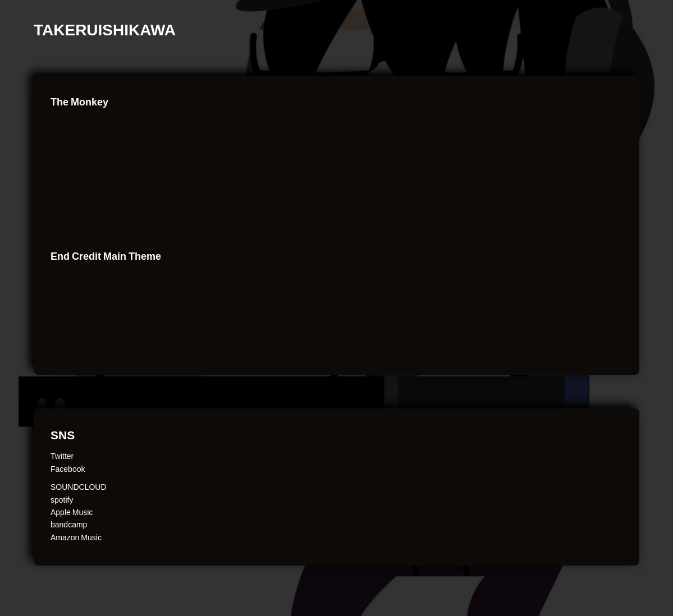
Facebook (68, 468)
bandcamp (69, 524)
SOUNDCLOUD (79, 486)
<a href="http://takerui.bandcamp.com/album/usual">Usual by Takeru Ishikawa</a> (135, 215)
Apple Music (72, 512)
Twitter (62, 456)
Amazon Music (76, 537)
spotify (62, 499)
